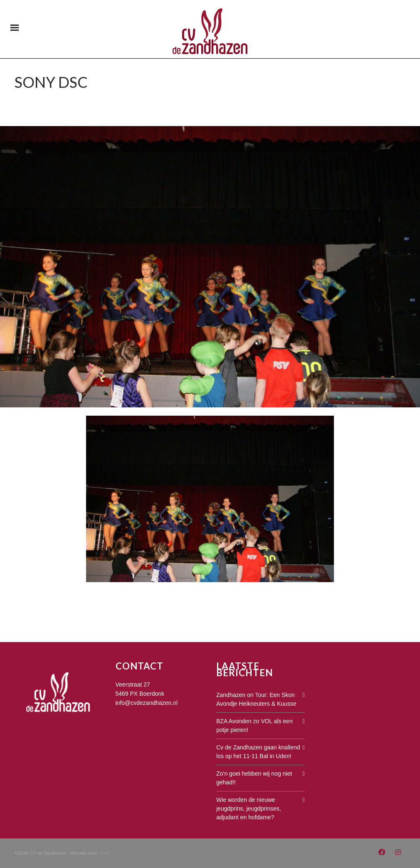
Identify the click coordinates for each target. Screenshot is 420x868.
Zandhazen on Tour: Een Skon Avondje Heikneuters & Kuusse (256, 699)
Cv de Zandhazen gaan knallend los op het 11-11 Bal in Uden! (258, 752)
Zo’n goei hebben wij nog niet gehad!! (254, 778)
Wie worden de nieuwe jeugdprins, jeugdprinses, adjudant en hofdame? (249, 808)
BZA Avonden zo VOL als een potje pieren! (254, 725)
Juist (105, 853)
